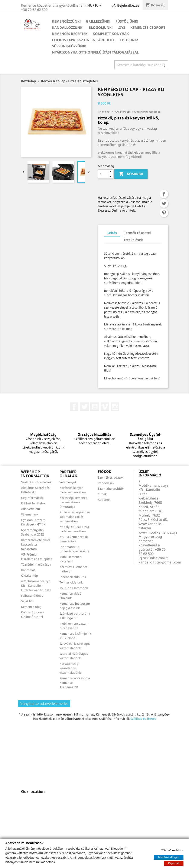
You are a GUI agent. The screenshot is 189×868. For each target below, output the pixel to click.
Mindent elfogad (169, 857)
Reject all (174, 863)
